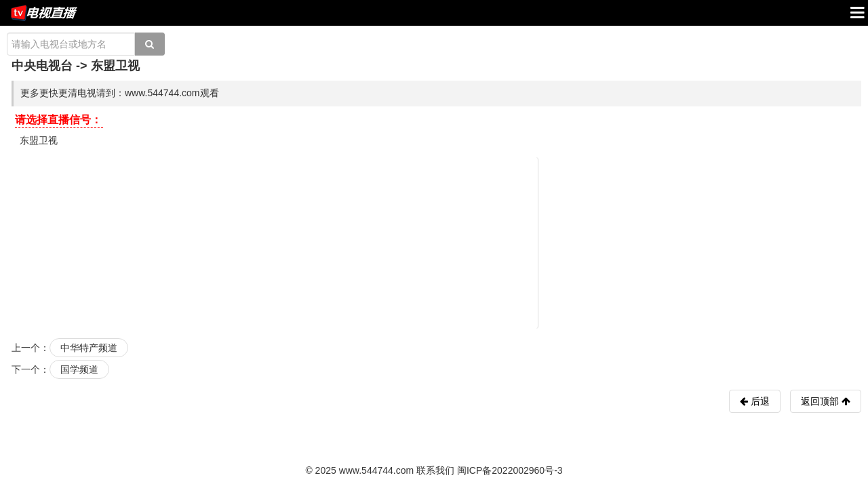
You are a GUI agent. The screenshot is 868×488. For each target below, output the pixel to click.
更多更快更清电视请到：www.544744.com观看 (120, 93)
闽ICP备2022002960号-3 (510, 470)
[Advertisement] (436, 242)
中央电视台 (42, 66)
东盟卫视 (39, 140)
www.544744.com (377, 470)
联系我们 (435, 470)
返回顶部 (826, 401)
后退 (759, 401)
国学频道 (79, 369)
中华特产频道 (89, 348)
